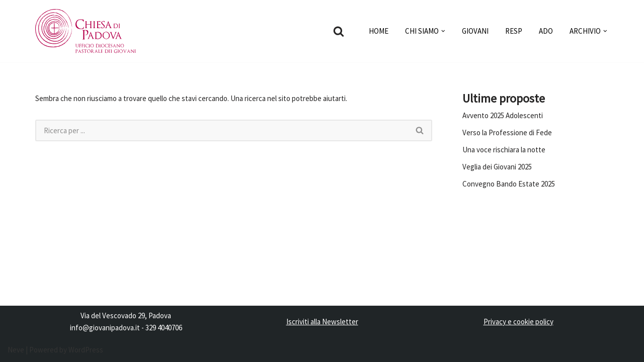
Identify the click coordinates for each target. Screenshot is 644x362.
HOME (379, 31)
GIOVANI (475, 31)
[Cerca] (339, 31)
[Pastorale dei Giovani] (86, 31)
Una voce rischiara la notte (504, 150)
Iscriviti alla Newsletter (322, 322)
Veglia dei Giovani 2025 (497, 167)
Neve (16, 350)
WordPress (86, 350)
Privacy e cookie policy (518, 322)
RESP (514, 31)
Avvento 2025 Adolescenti (503, 115)
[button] (443, 31)
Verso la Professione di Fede (507, 132)
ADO (546, 31)
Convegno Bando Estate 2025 (509, 184)
